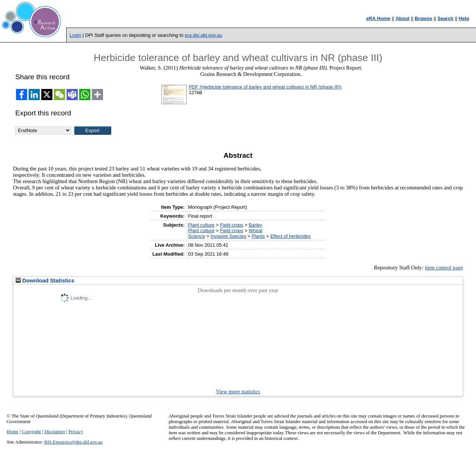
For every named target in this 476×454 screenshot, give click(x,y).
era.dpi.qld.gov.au (204, 35)
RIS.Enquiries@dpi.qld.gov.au (73, 442)
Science (197, 236)
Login (75, 35)
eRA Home (378, 18)
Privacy (76, 432)
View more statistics (238, 391)
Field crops (232, 225)
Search (445, 18)
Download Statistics (45, 281)
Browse (423, 18)
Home (12, 432)
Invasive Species (228, 236)
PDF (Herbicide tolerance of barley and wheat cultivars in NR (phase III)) (265, 87)
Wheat (256, 231)
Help (464, 18)
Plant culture (201, 225)
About (403, 18)
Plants (258, 236)
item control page (444, 268)
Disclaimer (55, 432)
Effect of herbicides (291, 236)
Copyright (31, 432)
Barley (255, 225)
